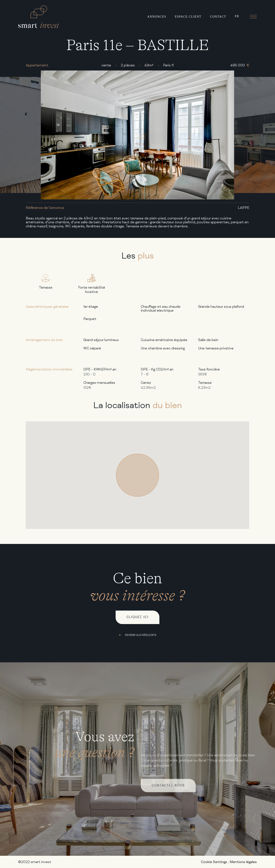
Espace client (188, 17)
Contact (218, 17)
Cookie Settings (214, 862)
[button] (137, 475)
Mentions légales (243, 862)
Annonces (157, 17)
